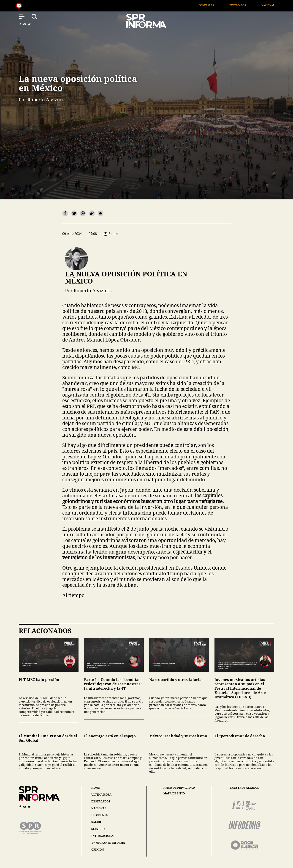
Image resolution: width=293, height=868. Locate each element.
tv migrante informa (108, 843)
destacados (101, 801)
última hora (101, 795)
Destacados (250, 5)
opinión (98, 850)
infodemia (100, 815)
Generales (218, 5)
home (96, 788)
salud (96, 822)
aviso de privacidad (179, 788)
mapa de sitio (174, 794)
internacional (103, 836)
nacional (99, 808)
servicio (98, 829)
